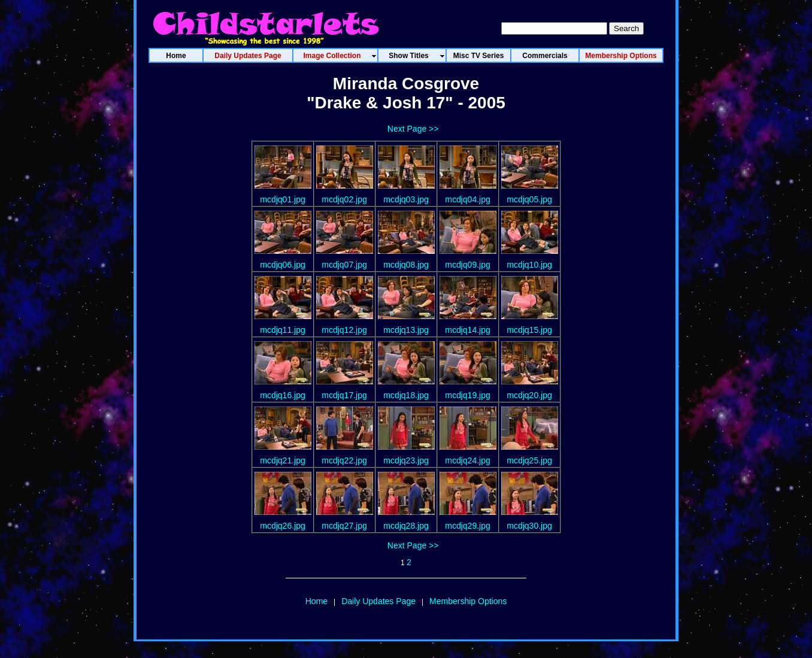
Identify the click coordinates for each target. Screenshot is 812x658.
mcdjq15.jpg (529, 330)
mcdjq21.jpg (283, 460)
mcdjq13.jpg (406, 330)
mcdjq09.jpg (468, 265)
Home (316, 601)
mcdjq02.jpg (344, 199)
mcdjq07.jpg (344, 265)
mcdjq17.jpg (344, 395)
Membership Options (468, 601)
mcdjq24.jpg (468, 460)
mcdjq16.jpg (283, 395)
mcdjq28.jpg (406, 526)
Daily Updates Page (378, 601)
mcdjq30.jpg (529, 526)
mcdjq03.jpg (406, 199)
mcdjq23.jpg (406, 460)
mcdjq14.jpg (468, 330)
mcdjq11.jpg (283, 330)
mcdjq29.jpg (468, 526)
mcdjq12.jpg (344, 330)
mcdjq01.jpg (283, 199)
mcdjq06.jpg (283, 265)
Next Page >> (413, 129)
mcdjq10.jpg (529, 265)
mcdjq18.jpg (406, 395)
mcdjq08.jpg (406, 265)
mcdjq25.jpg (529, 460)
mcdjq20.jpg (529, 395)
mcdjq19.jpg (468, 395)
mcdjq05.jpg (529, 199)
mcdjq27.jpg (344, 526)
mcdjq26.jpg (283, 526)
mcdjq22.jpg (344, 460)
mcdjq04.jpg (468, 199)
